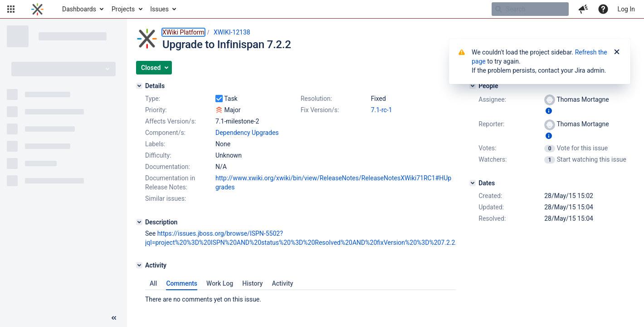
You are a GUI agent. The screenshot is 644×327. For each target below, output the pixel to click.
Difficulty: (158, 155)
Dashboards (79, 9)
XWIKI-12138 (232, 32)
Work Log (220, 283)
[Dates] (473, 183)
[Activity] (139, 265)
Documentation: (168, 167)
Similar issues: (166, 198)
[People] (473, 86)
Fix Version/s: (320, 110)
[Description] (139, 222)
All (153, 283)
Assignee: (492, 99)
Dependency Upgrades (247, 133)
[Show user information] (549, 111)
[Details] (139, 86)
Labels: (155, 144)
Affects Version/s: (171, 121)
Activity (282, 283)
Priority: (156, 110)
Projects (123, 9)
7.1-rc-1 (382, 110)
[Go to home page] (37, 9)
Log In (626, 9)
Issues (159, 9)
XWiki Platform (183, 32)
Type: (153, 99)
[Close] (617, 52)
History (252, 283)
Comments (182, 283)
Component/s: (165, 133)
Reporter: (491, 124)
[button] (11, 9)
